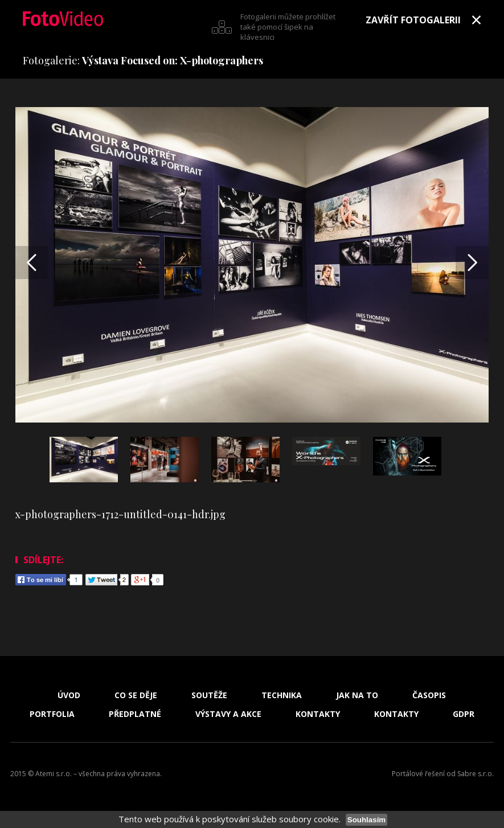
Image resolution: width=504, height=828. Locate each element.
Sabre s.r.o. (476, 774)
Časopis (429, 695)
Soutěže (209, 695)
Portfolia (52, 714)
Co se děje (136, 695)
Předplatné (135, 714)
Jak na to (357, 695)
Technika (282, 695)
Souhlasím (366, 820)
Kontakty (318, 714)
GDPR (464, 714)
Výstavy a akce (228, 714)
